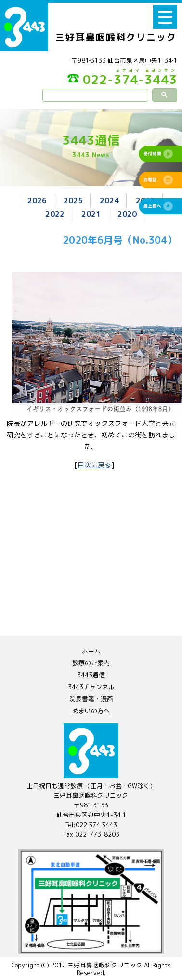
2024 (109, 200)
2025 (73, 200)
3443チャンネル (91, 687)
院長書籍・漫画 (91, 699)
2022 (55, 214)
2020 (127, 214)
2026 (37, 200)
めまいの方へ (91, 711)
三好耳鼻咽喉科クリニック (116, 37)
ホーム (91, 651)
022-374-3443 (122, 78)
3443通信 (91, 675)
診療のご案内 (91, 663)
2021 (91, 214)
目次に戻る (94, 465)
